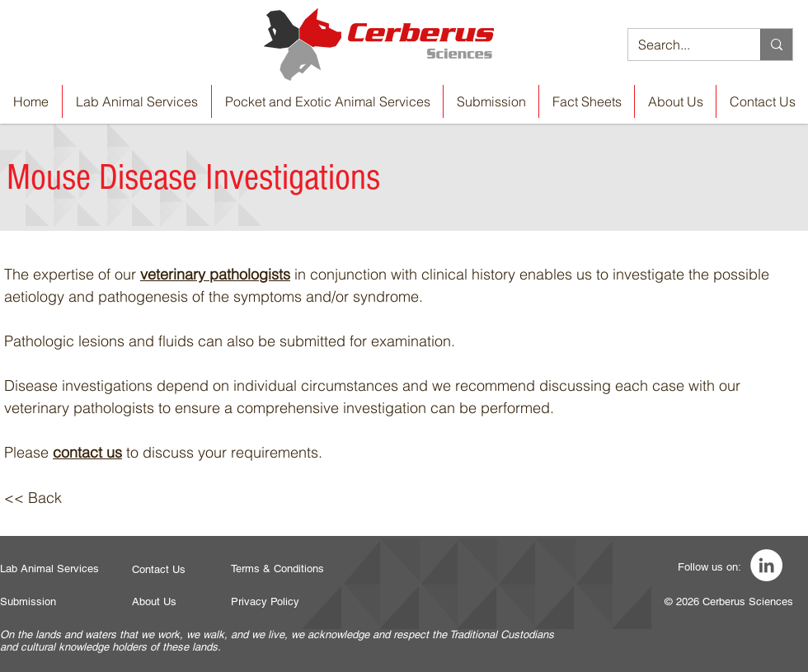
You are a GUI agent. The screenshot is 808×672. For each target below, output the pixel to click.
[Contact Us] (159, 570)
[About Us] (154, 602)
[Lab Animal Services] (49, 569)
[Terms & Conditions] (278, 569)
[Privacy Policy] (265, 602)
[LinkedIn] (766, 565)
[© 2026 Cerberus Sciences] (729, 602)
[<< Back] (33, 498)
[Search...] (682, 45)
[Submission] (28, 602)
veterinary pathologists (215, 274)
